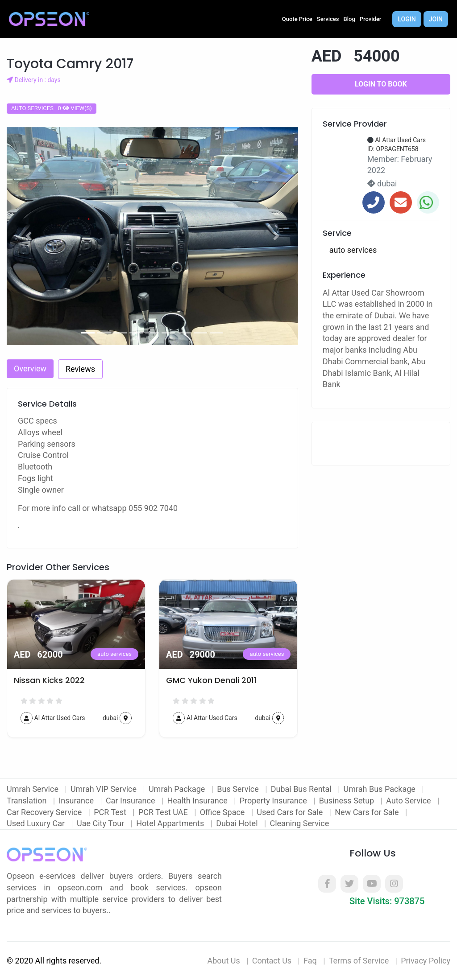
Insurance (77, 801)
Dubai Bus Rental (302, 789)
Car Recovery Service (45, 812)
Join (436, 19)
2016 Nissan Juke (47, 680)
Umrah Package (178, 789)
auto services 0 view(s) (52, 108)
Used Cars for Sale (291, 812)
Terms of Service (359, 961)
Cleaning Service (299, 823)
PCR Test (111, 812)
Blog (349, 19)
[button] (29, 236)
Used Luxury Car (37, 823)
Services (328, 19)
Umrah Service (33, 789)
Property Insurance (274, 801)
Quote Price (297, 19)
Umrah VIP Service (105, 789)
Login (407, 19)
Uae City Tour (102, 823)
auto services (115, 654)
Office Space (223, 812)
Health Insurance (198, 801)
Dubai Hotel (238, 823)
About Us (223, 961)
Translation (28, 801)
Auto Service (409, 801)
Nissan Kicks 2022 (202, 680)
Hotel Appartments (171, 823)
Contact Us (272, 961)
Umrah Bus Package (381, 789)
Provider (371, 19)
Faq (310, 961)
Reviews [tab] (80, 369)
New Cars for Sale (368, 812)
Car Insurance (131, 801)
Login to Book (381, 84)
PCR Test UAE (164, 812)
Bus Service (239, 789)
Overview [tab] (30, 369)
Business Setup (348, 801)
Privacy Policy (426, 961)
